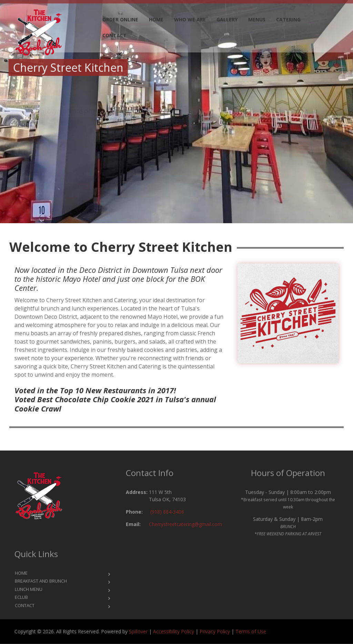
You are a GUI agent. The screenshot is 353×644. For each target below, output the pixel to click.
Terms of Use (251, 631)
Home (156, 19)
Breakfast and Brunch (41, 581)
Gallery (227, 19)
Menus (257, 19)
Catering (288, 19)
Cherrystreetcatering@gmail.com (185, 524)
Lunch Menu (29, 589)
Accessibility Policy (174, 631)
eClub (21, 597)
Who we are (190, 19)
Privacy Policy (215, 631)
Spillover (138, 631)
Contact (114, 35)
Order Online (120, 19)
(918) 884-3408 (167, 512)
